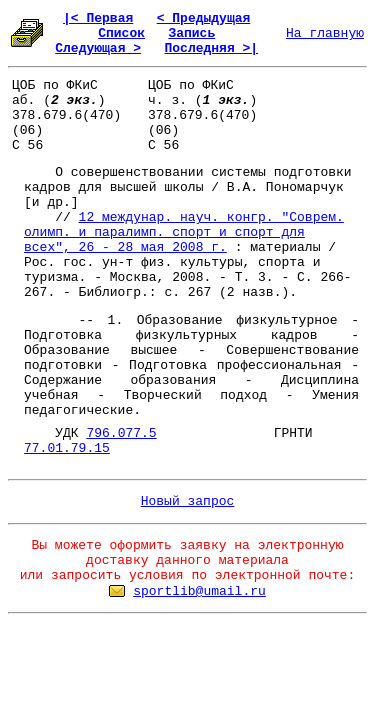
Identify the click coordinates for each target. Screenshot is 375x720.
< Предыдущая (204, 18)
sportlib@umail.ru (199, 591)
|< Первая (98, 18)
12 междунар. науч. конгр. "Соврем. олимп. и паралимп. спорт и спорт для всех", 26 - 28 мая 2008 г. (184, 232)
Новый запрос (188, 501)
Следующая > (98, 48)
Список (121, 33)
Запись (191, 33)
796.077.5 (121, 433)
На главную (325, 33)
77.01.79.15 (67, 448)
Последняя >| (211, 48)
